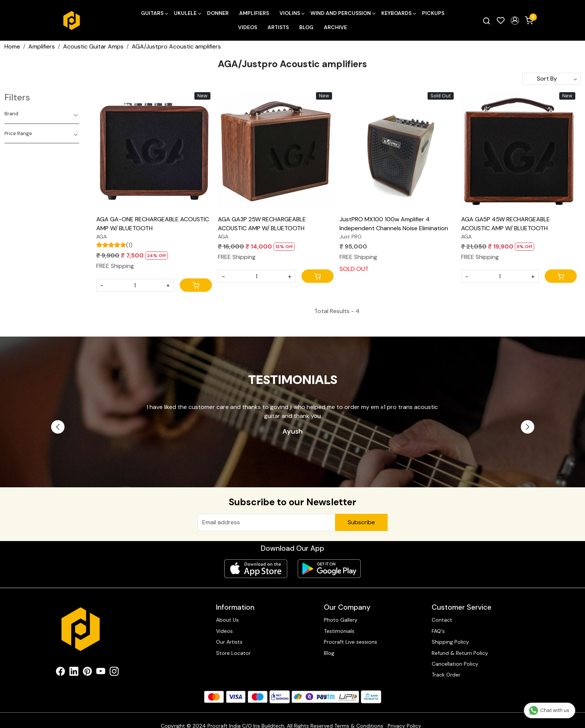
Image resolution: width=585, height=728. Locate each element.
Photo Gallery (341, 620)
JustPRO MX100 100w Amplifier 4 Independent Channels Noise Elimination (394, 224)
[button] (515, 21)
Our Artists (229, 642)
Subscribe (361, 522)
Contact (442, 620)
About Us (227, 620)
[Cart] (196, 285)
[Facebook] (60, 673)
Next (528, 427)
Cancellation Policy (455, 664)
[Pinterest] (87, 673)
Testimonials (339, 631)
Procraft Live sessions (351, 642)
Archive (335, 27)
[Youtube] (101, 673)
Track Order (446, 675)
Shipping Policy (450, 642)
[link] (487, 21)
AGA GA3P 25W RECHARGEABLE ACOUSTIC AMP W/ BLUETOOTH (262, 224)
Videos (248, 27)
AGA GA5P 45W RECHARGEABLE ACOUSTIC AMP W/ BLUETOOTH (506, 224)
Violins (292, 13)
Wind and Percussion (343, 13)
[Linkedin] (74, 673)
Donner (218, 13)
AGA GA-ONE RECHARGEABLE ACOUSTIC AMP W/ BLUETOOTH (153, 224)
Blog (306, 27)
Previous (58, 427)
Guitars (154, 13)
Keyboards (398, 13)
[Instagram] (114, 673)
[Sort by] (551, 79)
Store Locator (233, 653)
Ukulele (187, 13)
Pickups (433, 13)
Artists (278, 27)
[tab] (42, 114)
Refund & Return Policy (460, 653)
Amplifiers (254, 13)
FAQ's (438, 631)
